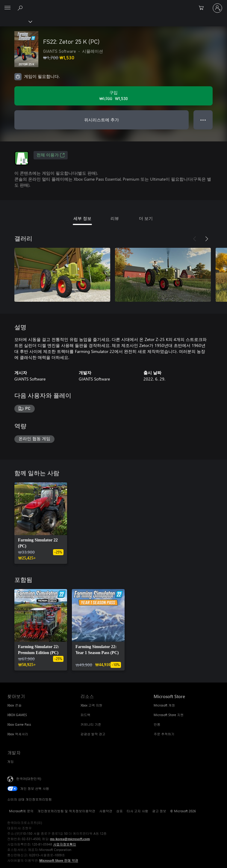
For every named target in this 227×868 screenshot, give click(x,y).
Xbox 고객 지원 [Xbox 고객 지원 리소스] (91, 705)
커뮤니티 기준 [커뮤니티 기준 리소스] (91, 724)
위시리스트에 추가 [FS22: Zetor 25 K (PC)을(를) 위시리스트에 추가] (102, 120)
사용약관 (106, 811)
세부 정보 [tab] (82, 218)
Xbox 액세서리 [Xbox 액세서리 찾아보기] (18, 734)
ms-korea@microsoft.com (70, 839)
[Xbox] (16, 21)
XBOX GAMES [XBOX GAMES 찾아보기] (17, 715)
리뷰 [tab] (115, 218)
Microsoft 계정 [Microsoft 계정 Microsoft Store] (164, 705)
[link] (41, 523)
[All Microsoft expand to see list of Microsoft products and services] (7, 8)
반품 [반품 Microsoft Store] (157, 724)
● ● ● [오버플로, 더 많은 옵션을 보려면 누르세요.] (203, 120)
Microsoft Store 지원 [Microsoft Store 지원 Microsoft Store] (169, 715)
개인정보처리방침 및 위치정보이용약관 (66, 811)
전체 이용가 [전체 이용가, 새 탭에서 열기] (51, 155)
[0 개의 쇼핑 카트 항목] (203, 8)
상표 (119, 811)
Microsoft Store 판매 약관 (59, 860)
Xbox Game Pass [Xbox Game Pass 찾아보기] (19, 724)
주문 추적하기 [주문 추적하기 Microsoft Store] (164, 734)
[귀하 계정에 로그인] (217, 8)
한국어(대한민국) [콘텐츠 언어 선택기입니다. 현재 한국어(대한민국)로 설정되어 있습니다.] (29, 779)
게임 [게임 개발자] (10, 761)
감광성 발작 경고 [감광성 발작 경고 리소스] (93, 734)
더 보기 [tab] (146, 218)
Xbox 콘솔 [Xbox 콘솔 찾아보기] (14, 705)
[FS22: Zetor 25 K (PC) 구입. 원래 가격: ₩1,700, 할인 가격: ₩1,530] (113, 96)
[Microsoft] (113, 4)
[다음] (207, 239)
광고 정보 (159, 811)
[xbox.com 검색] (21, 8)
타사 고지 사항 (137, 811)
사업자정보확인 (65, 844)
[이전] (195, 239)
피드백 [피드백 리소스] (85, 715)
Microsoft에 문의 (21, 811)
